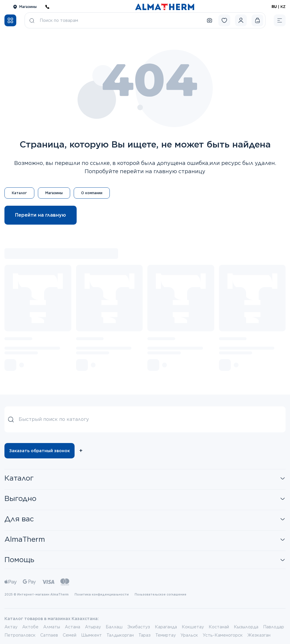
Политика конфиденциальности (102, 594)
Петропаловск (20, 635)
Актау (11, 627)
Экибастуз (139, 627)
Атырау (93, 627)
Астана (72, 627)
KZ (283, 7)
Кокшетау (193, 627)
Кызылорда (246, 627)
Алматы (52, 627)
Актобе (30, 627)
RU (274, 7)
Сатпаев (49, 635)
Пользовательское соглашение (161, 594)
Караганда (166, 627)
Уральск (189, 635)
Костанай (219, 627)
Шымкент (91, 635)
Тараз (145, 635)
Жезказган (259, 635)
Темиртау (166, 635)
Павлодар (274, 627)
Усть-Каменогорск (223, 635)
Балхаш (114, 627)
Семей (70, 635)
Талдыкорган (120, 635)
